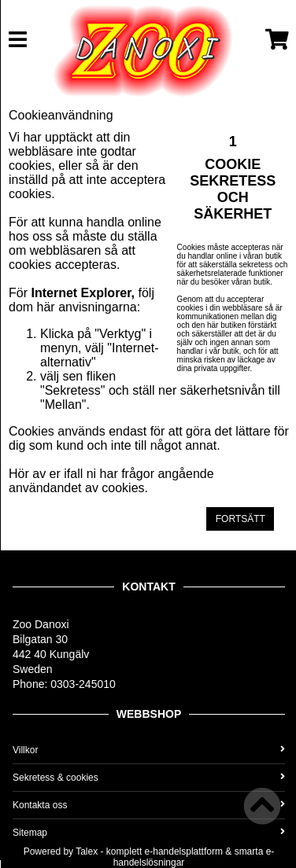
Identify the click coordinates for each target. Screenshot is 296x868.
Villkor (149, 750)
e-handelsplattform (184, 851)
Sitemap (149, 833)
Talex (87, 851)
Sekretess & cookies (149, 778)
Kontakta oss (149, 805)
